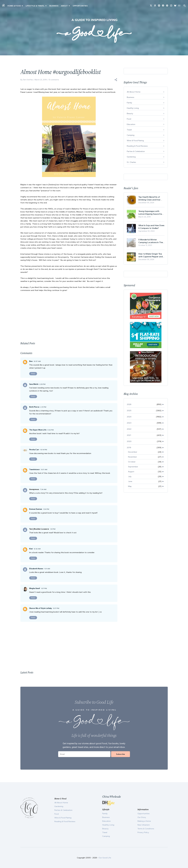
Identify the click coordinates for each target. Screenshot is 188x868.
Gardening (131, 157)
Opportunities (80, 6)
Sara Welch (34, 384)
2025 (129, 411)
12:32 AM (37, 549)
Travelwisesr (35, 469)
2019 (129, 448)
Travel (129, 130)
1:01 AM (47, 569)
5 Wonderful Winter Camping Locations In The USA (151, 241)
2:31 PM (43, 407)
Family (129, 103)
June (130, 481)
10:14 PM (44, 450)
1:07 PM (44, 588)
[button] (116, 80)
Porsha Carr (34, 450)
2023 (129, 423)
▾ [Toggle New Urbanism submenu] (46, 6)
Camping (131, 135)
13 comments (54, 80)
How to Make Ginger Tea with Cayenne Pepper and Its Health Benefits (151, 255)
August (131, 472)
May (130, 486)
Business (54, 6)
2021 (129, 435)
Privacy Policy (143, 832)
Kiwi (31, 549)
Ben (31, 361)
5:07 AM (44, 469)
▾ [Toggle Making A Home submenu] (22, 6)
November (132, 457)
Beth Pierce (34, 407)
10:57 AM (37, 361)
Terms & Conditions (146, 829)
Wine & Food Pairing (135, 141)
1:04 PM (46, 509)
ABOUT (64, 6)
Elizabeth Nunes (36, 569)
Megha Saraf (35, 588)
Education (131, 124)
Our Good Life (105, 858)
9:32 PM (51, 430)
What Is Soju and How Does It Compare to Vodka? (151, 227)
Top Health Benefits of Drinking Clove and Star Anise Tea (149, 198)
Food (129, 119)
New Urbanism (144, 825)
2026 (129, 404)
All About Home (134, 92)
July (130, 476)
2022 (129, 429)
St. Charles (131, 162)
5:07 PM (56, 608)
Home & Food (14, 6)
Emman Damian (36, 509)
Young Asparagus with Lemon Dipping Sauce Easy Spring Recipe (151, 213)
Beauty (130, 113)
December (133, 452)
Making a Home (144, 821)
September (133, 467)
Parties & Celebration (136, 151)
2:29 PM (42, 384)
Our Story (142, 817)
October (132, 462)
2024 (129, 417)
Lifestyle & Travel (35, 6)
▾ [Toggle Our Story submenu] (69, 6)
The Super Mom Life (38, 430)
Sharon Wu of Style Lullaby (41, 608)
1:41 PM (53, 529)
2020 (129, 441)
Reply (33, 374)
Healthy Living (133, 108)
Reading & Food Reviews (137, 146)
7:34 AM (43, 489)
